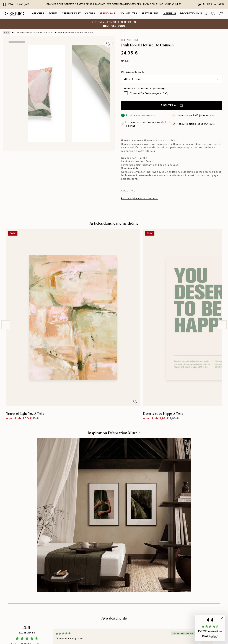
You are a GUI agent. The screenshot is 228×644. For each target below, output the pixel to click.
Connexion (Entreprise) (117, 589)
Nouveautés (128, 13)
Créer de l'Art (71, 13)
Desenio (124, 634)
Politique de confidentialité (181, 560)
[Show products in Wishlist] (213, 14)
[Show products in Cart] (221, 14)
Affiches (38, 13)
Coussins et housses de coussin (34, 33)
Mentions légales (113, 547)
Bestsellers (150, 13)
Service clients (174, 541)
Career (107, 554)
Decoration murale (194, 13)
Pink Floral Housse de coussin (75, 33)
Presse (107, 541)
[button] (210, 628)
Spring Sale (108, 13)
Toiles (53, 13)
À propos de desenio (116, 535)
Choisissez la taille (133, 72)
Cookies (170, 566)
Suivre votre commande (179, 547)
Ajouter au (172, 105)
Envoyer (50, 579)
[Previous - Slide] (6, 270)
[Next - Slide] (222, 270)
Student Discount (114, 572)
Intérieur (169, 13)
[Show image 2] (17, 75)
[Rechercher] (206, 14)
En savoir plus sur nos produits (139, 199)
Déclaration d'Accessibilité (119, 566)
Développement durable (118, 560)
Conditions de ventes (178, 554)
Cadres (90, 13)
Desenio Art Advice (177, 535)
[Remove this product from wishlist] (108, 43)
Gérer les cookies (176, 572)
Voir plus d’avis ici (114, 470)
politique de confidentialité (47, 587)
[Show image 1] (17, 52)
